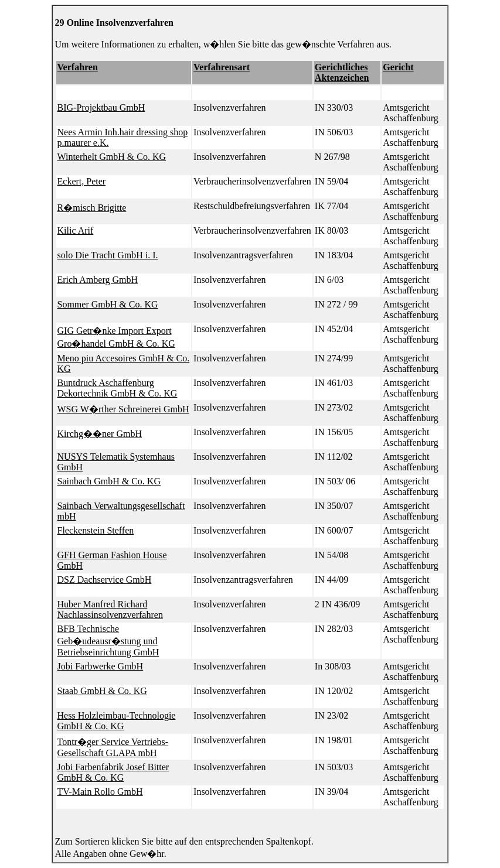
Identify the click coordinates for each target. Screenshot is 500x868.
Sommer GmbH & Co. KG (108, 304)
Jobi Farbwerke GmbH (101, 666)
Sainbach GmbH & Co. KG (109, 481)
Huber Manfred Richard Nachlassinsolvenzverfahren (110, 609)
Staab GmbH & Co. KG (102, 691)
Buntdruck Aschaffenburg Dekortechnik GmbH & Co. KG (118, 388)
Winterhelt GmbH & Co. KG (112, 157)
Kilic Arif (76, 230)
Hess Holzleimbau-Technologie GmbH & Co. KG (117, 721)
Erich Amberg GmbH (98, 280)
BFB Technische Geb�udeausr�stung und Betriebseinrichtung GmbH (108, 640)
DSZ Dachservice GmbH (105, 580)
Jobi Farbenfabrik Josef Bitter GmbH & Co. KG (113, 772)
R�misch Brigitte (92, 208)
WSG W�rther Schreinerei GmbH (123, 409)
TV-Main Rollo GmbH (100, 792)
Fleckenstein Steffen (96, 530)
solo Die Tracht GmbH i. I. (108, 255)
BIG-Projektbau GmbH (101, 107)
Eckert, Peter (82, 181)
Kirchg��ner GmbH (100, 434)
